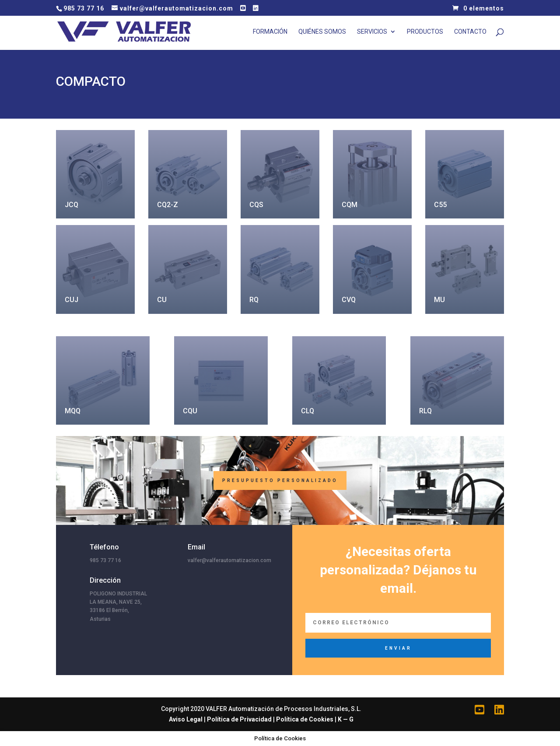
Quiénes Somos (322, 32)
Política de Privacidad (239, 719)
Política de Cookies (305, 719)
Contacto (470, 32)
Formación (270, 32)
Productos (425, 32)
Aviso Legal (186, 719)
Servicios (372, 32)
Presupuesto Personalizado (280, 480)
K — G (346, 719)
